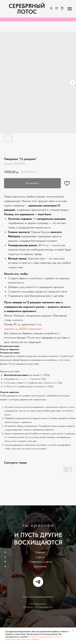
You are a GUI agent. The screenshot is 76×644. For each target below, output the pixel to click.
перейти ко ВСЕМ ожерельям (23, 329)
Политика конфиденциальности (38, 597)
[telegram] (38, 582)
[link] (51, 9)
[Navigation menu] (70, 9)
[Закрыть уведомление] (73, 631)
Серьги (40, 557)
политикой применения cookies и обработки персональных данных (33, 638)
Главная (40, 552)
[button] (57, 9)
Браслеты (40, 566)
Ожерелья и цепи (40, 562)
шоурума (23, 379)
